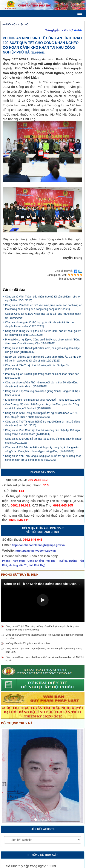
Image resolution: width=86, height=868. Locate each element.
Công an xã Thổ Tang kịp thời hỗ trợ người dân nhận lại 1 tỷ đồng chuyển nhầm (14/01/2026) (43, 424)
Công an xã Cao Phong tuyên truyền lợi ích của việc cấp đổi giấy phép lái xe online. (44, 636)
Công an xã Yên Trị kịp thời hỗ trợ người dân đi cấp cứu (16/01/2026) (37, 367)
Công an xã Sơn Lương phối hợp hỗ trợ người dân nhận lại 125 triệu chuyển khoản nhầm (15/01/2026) (41, 415)
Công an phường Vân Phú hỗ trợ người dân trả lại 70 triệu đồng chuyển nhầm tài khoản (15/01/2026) (42, 384)
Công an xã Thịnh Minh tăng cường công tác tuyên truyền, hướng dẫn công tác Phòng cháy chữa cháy (42, 628)
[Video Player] (43, 600)
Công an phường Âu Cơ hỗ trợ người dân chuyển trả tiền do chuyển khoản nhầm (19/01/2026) (40, 324)
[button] (43, 600)
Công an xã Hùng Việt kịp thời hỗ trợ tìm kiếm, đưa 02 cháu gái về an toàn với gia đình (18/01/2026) (43, 333)
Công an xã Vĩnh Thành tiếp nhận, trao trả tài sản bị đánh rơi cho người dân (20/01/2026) (42, 299)
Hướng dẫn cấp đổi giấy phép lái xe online (28, 643)
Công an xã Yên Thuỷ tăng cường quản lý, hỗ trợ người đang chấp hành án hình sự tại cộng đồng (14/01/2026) (43, 458)
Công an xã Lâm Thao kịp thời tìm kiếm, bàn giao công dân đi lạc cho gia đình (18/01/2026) (42, 350)
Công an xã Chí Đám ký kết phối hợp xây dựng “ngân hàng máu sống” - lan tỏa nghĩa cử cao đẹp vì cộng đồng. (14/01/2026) (42, 449)
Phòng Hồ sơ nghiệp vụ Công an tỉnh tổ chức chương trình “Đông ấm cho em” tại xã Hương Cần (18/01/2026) (43, 342)
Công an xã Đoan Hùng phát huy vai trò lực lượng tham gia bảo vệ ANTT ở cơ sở (45, 659)
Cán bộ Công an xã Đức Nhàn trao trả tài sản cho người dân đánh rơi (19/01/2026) (43, 316)
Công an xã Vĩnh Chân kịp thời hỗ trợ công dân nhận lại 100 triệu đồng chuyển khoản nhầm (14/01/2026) (42, 432)
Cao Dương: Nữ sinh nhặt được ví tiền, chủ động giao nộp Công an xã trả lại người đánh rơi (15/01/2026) (42, 406)
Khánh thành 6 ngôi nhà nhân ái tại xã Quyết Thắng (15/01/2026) (42, 400)
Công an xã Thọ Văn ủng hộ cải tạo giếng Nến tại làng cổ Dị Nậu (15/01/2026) (43, 393)
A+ (76, 30)
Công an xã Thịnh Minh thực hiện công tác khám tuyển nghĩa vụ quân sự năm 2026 (44, 650)
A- (81, 30)
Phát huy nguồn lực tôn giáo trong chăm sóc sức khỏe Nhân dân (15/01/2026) (42, 376)
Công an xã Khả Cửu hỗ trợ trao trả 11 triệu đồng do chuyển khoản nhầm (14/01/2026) (44, 441)
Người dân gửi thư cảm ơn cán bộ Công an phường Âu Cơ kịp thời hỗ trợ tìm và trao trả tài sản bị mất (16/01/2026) (43, 359)
